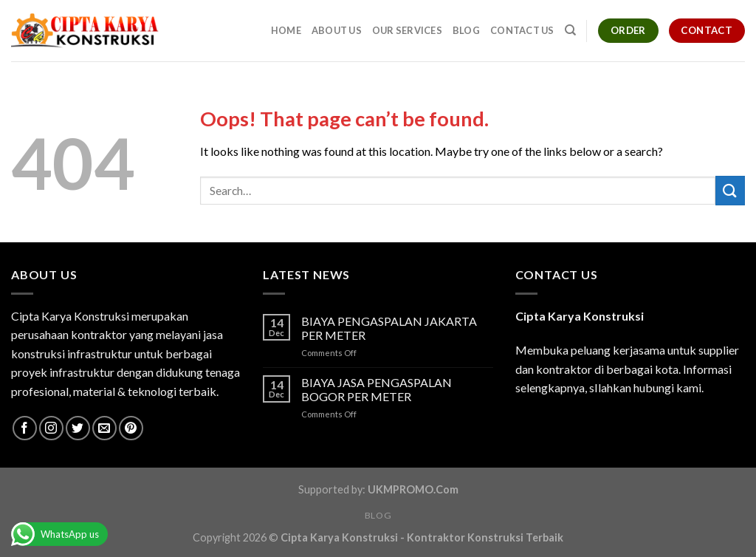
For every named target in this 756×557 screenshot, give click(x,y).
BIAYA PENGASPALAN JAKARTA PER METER (389, 328)
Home (286, 30)
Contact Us (522, 30)
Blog (466, 30)
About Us (337, 30)
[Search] (570, 30)
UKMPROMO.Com (413, 489)
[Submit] (730, 190)
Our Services (407, 30)
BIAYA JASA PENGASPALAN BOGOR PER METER (377, 389)
